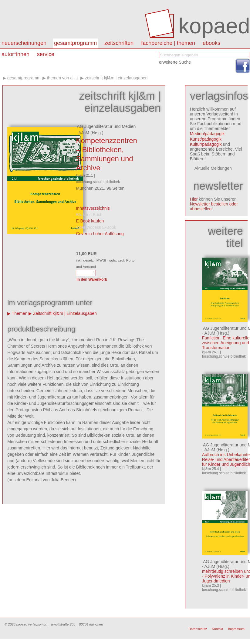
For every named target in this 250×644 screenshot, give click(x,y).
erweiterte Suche (175, 62)
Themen (20, 313)
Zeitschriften (119, 43)
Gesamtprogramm (75, 43)
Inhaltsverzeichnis (93, 208)
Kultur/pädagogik (206, 144)
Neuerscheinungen (24, 43)
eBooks (211, 43)
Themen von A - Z (62, 78)
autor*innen (15, 54)
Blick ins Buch (89, 215)
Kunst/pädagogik (206, 139)
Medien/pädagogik (207, 134)
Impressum (236, 629)
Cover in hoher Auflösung (100, 234)
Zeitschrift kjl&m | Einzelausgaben (116, 78)
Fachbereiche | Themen (168, 43)
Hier (194, 199)
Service (46, 54)
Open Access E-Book (96, 227)
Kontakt (217, 629)
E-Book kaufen (90, 221)
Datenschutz (198, 629)
